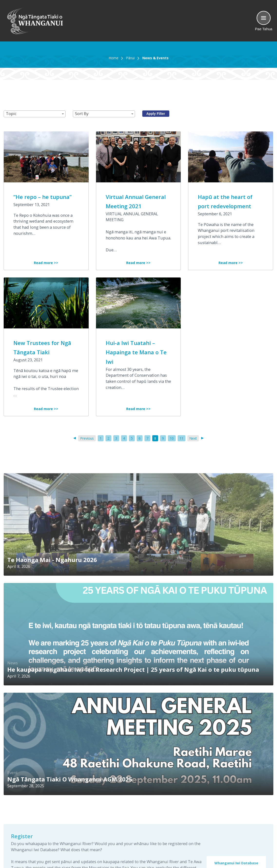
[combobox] (35, 114)
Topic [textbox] (11, 113)
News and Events (216, 817)
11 (181, 438)
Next (194, 438)
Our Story (210, 805)
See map (119, 821)
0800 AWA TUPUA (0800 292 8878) (136, 802)
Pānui (130, 58)
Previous (86, 438)
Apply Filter (156, 114)
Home (114, 58)
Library (207, 812)
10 (172, 438)
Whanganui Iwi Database (236, 646)
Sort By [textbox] (82, 113)
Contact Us (211, 824)
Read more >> (46, 263)
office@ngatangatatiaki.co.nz (138, 835)
